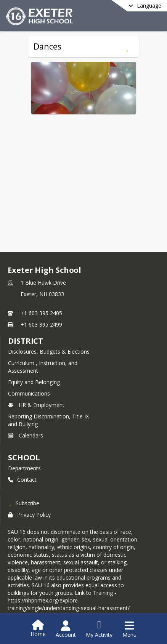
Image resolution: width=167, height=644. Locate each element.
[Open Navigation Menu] (129, 629)
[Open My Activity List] (99, 629)
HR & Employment (36, 405)
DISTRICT (26, 341)
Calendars (26, 435)
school (24, 457)
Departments (24, 468)
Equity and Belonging (34, 382)
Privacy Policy (29, 515)
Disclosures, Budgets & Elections (49, 352)
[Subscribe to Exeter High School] (24, 503)
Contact (22, 480)
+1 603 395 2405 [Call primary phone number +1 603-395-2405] (41, 313)
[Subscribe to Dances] (127, 46)
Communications (29, 393)
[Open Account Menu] (66, 629)
